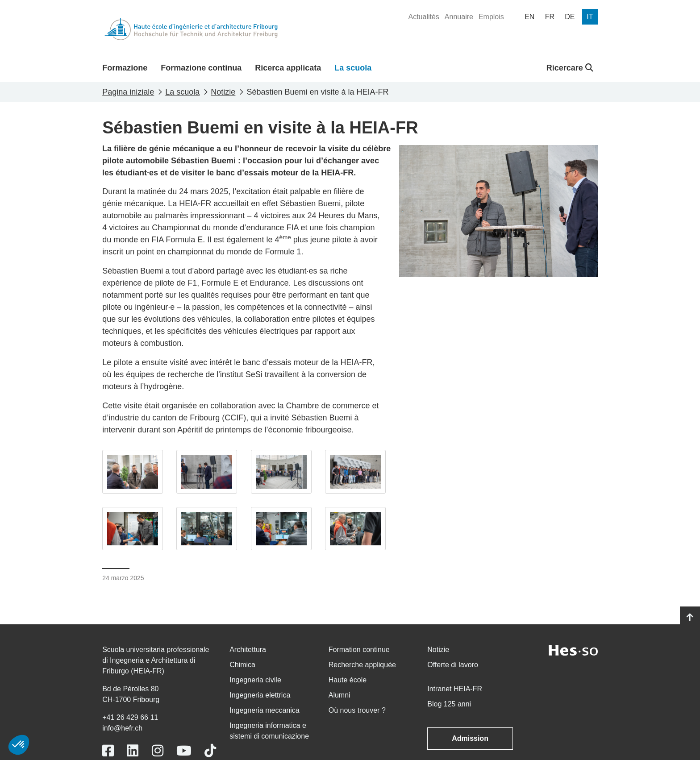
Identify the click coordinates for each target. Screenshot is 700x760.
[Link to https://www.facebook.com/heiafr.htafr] (108, 751)
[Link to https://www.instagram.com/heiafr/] (158, 751)
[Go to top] (690, 618)
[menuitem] (423, 17)
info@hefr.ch (122, 728)
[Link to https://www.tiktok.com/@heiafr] (210, 751)
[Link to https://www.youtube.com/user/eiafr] (184, 751)
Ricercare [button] (570, 68)
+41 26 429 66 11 (130, 717)
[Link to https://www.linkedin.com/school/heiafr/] (133, 751)
